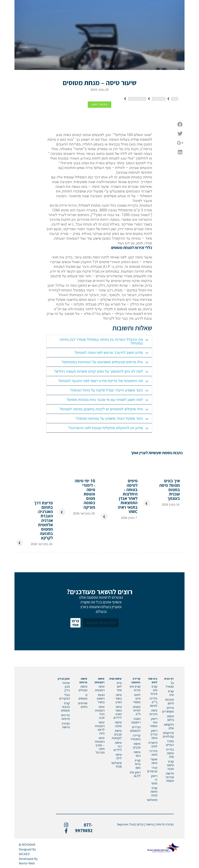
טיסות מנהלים (83, 688)
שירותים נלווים (83, 705)
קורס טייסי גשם (138, 764)
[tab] (99, 341)
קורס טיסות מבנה (170, 765)
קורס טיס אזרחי (154, 690)
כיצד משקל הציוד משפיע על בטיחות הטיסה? (109, 419)
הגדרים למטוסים (135, 729)
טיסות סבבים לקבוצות (117, 734)
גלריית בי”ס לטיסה (154, 702)
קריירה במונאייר (136, 737)
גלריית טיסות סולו (170, 753)
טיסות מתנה (118, 724)
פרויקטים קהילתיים (168, 735)
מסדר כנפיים (170, 743)
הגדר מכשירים (152, 769)
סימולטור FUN (116, 765)
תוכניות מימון (169, 701)
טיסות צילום (170, 718)
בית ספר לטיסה (99, 104)
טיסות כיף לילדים (118, 746)
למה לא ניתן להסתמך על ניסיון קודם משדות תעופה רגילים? (98, 371)
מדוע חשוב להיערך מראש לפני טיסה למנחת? (109, 353)
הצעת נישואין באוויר (101, 698)
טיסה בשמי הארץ (119, 698)
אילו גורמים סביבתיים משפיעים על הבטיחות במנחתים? (102, 362)
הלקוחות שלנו (169, 726)
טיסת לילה (119, 756)
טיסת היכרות (153, 712)
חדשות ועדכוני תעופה (170, 777)
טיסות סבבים (137, 745)
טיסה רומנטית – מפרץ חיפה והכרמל (100, 745)
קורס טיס (171, 693)
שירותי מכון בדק (66, 686)
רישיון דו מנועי (154, 780)
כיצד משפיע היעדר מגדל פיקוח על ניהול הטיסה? (106, 390)
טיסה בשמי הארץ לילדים (118, 712)
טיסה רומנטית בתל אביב (100, 712)
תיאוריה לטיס (153, 744)
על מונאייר (170, 685)
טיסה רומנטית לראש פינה (100, 728)
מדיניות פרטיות (65, 717)
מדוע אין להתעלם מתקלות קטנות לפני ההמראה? (105, 428)
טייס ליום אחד (119, 686)
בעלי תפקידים (64, 697)
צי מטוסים (83, 697)
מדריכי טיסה (153, 753)
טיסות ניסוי (137, 754)
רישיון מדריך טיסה (154, 734)
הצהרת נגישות (66, 725)
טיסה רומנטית (100, 688)
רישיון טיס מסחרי (154, 722)
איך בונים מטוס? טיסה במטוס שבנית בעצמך (170, 489)
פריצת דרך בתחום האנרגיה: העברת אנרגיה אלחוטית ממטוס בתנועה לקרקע (44, 520)
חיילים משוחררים (168, 710)
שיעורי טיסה (154, 761)
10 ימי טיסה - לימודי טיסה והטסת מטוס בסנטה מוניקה (85, 494)
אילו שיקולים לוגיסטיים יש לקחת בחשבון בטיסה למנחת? (101, 409)
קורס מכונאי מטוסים (65, 707)
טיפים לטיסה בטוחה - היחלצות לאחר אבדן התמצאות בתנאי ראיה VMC (128, 496)
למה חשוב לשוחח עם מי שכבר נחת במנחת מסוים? (105, 400)
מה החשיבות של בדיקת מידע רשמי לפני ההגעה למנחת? (100, 381)
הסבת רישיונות (136, 720)
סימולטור (152, 800)
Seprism (122, 824)
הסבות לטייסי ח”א (137, 710)
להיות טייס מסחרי (137, 698)
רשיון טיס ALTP (135, 774)
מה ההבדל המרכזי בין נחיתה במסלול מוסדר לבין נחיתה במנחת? (101, 341)
